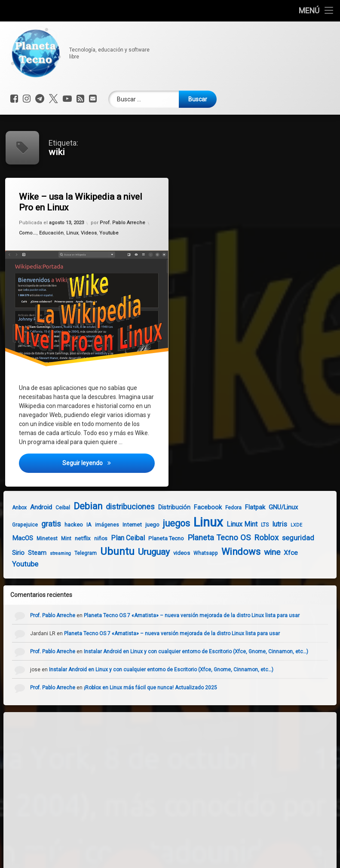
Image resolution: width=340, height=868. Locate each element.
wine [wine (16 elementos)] (261, 552)
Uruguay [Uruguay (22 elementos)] (143, 552)
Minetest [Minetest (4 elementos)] (36, 539)
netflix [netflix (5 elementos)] (72, 538)
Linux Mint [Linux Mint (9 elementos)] (231, 524)
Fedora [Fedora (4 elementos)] (222, 508)
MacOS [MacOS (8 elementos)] (11, 538)
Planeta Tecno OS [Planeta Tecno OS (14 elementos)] (208, 538)
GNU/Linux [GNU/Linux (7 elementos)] (272, 507)
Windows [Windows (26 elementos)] (230, 552)
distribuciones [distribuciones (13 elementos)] (119, 507)
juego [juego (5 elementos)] (141, 525)
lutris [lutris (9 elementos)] (268, 524)
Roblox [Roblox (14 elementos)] (255, 538)
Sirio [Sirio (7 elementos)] (7, 553)
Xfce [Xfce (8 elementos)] (280, 553)
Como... (29, 235)
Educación (52, 234)
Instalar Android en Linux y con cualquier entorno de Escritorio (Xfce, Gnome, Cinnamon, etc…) (207, 652)
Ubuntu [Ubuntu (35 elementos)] (106, 551)
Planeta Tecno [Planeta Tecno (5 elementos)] (155, 538)
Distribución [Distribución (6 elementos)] (163, 507)
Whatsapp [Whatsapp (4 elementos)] (195, 553)
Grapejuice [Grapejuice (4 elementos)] (14, 525)
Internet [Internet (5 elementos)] (121, 525)
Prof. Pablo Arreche (123, 221)
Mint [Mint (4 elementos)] (55, 539)
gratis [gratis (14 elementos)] (40, 524)
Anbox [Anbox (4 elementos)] (8, 508)
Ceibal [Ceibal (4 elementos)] (52, 508)
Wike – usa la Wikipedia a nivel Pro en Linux (82, 202)
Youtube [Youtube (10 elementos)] (14, 564)
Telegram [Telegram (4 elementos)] (74, 553)
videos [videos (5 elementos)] (170, 553)
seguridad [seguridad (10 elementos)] (287, 538)
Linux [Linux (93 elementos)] (197, 522)
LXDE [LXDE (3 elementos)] (285, 525)
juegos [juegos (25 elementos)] (165, 523)
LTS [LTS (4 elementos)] (254, 525)
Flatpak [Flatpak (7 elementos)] (244, 507)
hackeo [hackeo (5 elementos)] (63, 525)
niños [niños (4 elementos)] (90, 539)
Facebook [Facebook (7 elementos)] (197, 507)
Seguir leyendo (110, 466)
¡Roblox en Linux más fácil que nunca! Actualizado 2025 (162, 688)
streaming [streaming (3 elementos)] (49, 553)
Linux (72, 234)
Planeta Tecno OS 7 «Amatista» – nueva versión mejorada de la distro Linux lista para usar (203, 615)
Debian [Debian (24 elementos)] (77, 506)
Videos (89, 233)
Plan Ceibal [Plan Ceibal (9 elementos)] (117, 538)
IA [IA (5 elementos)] (78, 525)
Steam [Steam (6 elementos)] (26, 553)
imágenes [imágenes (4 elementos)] (96, 525)
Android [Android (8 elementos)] (30, 507)
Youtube (109, 232)
